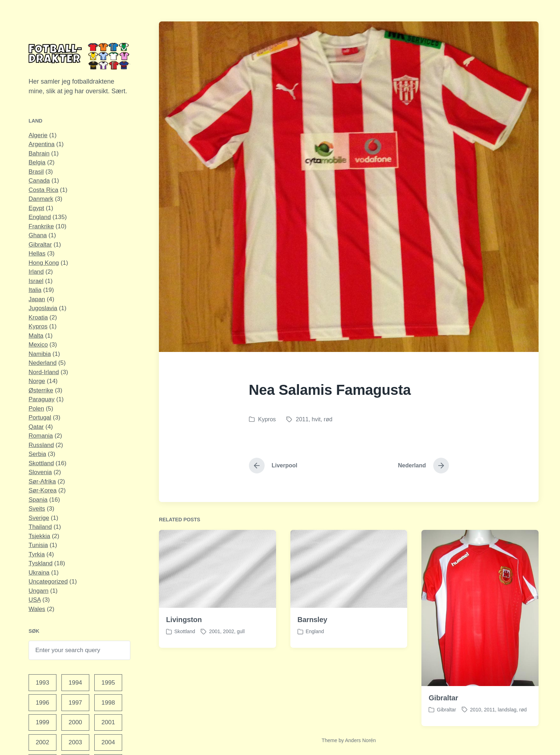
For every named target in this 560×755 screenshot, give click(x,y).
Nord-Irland (44, 372)
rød (328, 419)
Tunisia (38, 545)
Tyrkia (37, 554)
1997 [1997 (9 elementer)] (75, 703)
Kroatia (38, 317)
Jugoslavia (43, 308)
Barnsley (312, 641)
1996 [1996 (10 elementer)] (42, 703)
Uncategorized (48, 582)
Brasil (36, 172)
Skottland (41, 463)
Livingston (184, 641)
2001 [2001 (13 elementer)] (108, 722)
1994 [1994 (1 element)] (75, 683)
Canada (39, 181)
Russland (41, 445)
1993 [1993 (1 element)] (42, 683)
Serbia (37, 454)
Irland (36, 272)
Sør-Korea (42, 490)
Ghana (38, 235)
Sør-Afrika (42, 481)
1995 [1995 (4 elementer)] (108, 683)
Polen (36, 409)
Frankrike (41, 226)
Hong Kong (44, 263)
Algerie (38, 135)
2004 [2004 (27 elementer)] (108, 742)
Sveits (37, 509)
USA (35, 600)
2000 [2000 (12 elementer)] (75, 722)
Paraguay (42, 399)
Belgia (37, 162)
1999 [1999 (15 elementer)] (42, 722)
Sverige (39, 518)
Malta (36, 336)
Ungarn (39, 591)
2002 (228, 653)
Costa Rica (43, 190)
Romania (41, 436)
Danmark (41, 199)
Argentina (42, 144)
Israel (36, 281)
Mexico (38, 345)
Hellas (37, 254)
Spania (38, 500)
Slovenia (40, 472)
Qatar (36, 427)
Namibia (40, 354)
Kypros (38, 326)
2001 (214, 653)
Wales (37, 609)
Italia (35, 290)
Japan (37, 299)
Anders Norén (360, 740)
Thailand (40, 527)
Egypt (36, 208)
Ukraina (39, 573)
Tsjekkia (39, 536)
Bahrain (39, 153)
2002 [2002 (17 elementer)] (42, 742)
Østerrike (41, 390)
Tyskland (41, 563)
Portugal (40, 418)
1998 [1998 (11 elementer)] (108, 703)
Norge (37, 381)
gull (241, 653)
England (40, 217)
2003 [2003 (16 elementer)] (75, 742)
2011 (302, 419)
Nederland (42, 363)
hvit (316, 419)
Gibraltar (40, 245)
